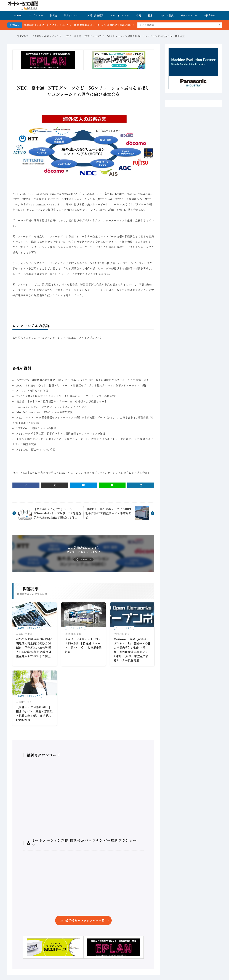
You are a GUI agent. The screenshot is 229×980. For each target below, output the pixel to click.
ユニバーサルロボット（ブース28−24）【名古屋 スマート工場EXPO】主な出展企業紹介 (83, 645)
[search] (219, 25)
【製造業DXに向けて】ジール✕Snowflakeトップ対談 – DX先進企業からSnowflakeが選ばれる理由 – (58, 513)
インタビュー (36, 15)
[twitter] (55, 485)
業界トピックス (72, 15)
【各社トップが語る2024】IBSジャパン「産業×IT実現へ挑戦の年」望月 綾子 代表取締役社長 (34, 713)
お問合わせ (210, 15)
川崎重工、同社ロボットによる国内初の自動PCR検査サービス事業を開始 (108, 513)
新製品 (53, 15)
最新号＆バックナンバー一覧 (85, 920)
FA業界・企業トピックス (47, 36)
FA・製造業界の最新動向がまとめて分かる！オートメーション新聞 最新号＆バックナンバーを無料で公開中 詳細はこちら (78, 25)
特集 (150, 15)
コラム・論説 (167, 15)
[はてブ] (83, 485)
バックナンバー (189, 15)
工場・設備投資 (95, 15)
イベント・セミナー (75, 628)
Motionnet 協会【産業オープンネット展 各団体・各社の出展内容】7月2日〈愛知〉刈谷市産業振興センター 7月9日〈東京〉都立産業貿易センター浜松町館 (134, 650)
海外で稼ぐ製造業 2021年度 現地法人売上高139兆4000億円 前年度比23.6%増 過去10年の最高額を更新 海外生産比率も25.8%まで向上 (34, 648)
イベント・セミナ (120, 15)
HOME (18, 15)
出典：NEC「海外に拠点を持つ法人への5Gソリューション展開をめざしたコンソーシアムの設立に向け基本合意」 (81, 473)
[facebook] (26, 485)
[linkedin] (141, 485)
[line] (112, 485)
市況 (139, 15)
